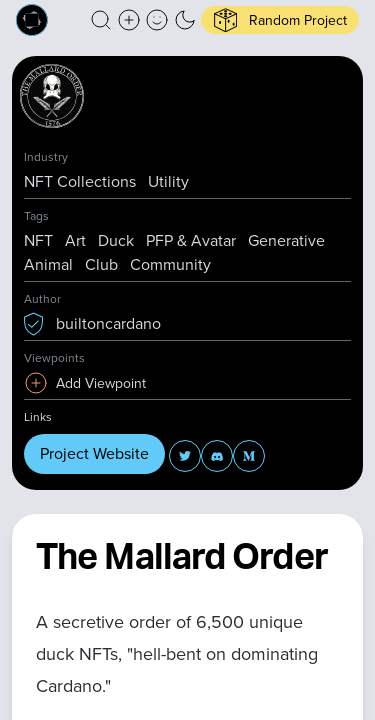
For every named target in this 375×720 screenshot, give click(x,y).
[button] (101, 20)
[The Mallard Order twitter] (185, 456)
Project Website (94, 453)
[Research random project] (280, 20)
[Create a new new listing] (129, 20)
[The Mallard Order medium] (249, 456)
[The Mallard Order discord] (217, 456)
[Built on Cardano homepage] (32, 20)
